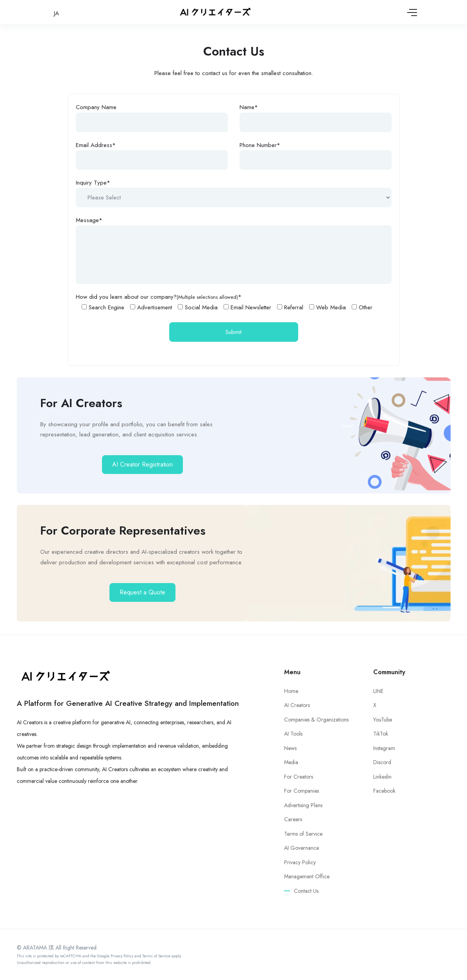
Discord (382, 762)
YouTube (383, 720)
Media (291, 762)
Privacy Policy (300, 862)
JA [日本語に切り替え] (56, 13)
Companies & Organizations (316, 720)
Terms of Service (303, 834)
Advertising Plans (303, 805)
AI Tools (293, 734)
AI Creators (297, 705)
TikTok (381, 734)
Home (291, 691)
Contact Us (306, 891)
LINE (378, 691)
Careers (293, 819)
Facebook (384, 791)
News (290, 748)
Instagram (384, 748)
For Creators (299, 777)
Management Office (307, 876)
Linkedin (382, 777)
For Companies (301, 791)
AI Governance (301, 848)
